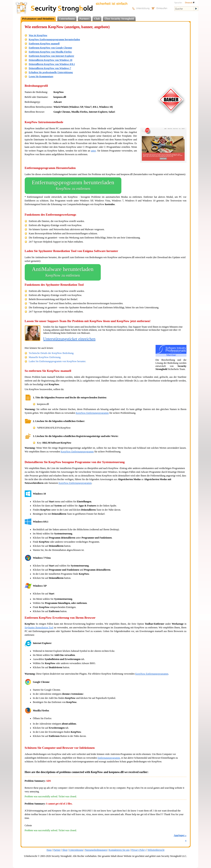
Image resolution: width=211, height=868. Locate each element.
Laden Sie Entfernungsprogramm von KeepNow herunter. (57, 361)
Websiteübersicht (156, 850)
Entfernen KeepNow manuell (44, 44)
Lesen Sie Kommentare (41, 76)
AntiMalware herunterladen (63, 272)
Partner (57, 850)
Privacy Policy (138, 850)
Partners (84, 19)
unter (93, 151)
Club (97, 19)
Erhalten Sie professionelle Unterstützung (51, 72)
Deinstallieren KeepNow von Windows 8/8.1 (52, 64)
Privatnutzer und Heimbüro (38, 19)
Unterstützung (76, 850)
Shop (65, 850)
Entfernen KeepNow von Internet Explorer (52, 56)
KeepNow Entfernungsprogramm (92, 413)
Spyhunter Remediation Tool (39, 628)
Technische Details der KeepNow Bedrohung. (52, 353)
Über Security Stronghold (119, 19)
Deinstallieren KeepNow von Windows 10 (51, 60)
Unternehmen (67, 19)
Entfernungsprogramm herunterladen (73, 186)
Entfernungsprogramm (109, 758)
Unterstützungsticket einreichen (69, 339)
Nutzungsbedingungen (96, 850)
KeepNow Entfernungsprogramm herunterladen (54, 39)
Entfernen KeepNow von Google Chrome (50, 48)
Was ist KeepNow (38, 35)
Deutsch (190, 2)
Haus (49, 850)
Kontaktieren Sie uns (119, 850)
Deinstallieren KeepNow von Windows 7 (50, 68)
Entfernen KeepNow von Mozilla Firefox (50, 52)
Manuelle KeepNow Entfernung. (45, 357)
